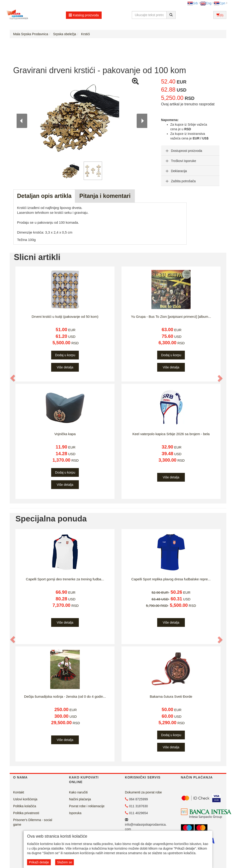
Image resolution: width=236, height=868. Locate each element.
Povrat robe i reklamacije (87, 806)
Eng (206, 3)
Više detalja (65, 367)
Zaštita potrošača (180, 181)
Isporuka (75, 813)
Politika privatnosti (26, 813)
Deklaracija (176, 171)
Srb (193, 3)
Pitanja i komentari (105, 196)
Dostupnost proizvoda (183, 151)
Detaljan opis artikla (44, 196)
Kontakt (19, 792)
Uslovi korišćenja (25, 799)
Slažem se (64, 862)
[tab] (190, 150)
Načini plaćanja (80, 799)
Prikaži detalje (39, 862)
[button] (13, 378)
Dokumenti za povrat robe (143, 792)
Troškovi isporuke (180, 161)
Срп (220, 3)
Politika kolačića (25, 806)
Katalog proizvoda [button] (84, 15)
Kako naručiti (78, 792)
